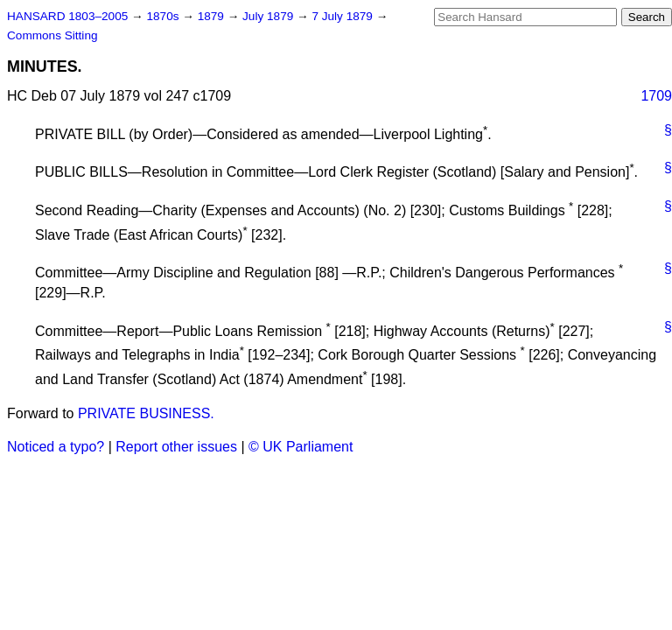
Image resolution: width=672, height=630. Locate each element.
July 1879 (269, 16)
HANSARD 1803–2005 (67, 16)
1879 (213, 16)
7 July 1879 (343, 16)
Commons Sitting (52, 35)
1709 (656, 96)
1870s (164, 16)
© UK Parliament (301, 447)
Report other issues (176, 447)
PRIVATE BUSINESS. (146, 413)
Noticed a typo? (56, 447)
